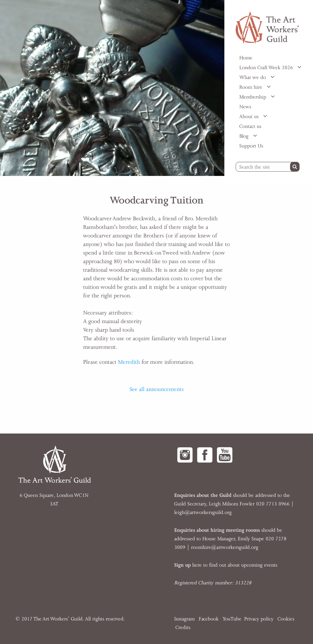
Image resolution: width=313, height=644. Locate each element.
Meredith (129, 362)
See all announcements (157, 389)
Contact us (250, 126)
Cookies (286, 619)
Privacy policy (259, 619)
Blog (245, 136)
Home (246, 58)
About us (250, 117)
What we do (253, 77)
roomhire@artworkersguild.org (225, 547)
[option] (112, 88)
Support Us (251, 146)
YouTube (232, 619)
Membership (254, 97)
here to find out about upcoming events (226, 565)
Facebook (209, 619)
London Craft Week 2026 (267, 68)
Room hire (252, 87)
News (245, 107)
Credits (183, 627)
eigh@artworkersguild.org (204, 512)
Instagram (184, 619)
